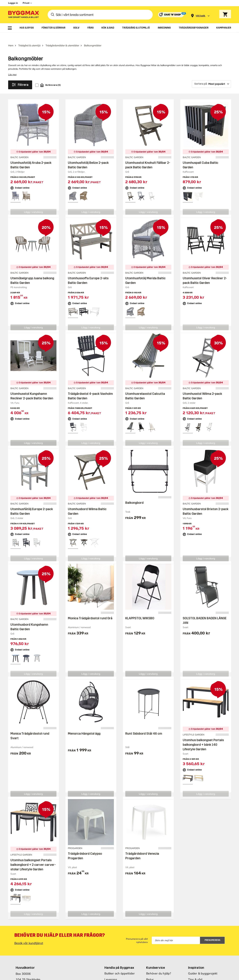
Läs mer (12, 66)
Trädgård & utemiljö (29, 37)
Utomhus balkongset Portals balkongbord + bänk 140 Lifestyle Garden (203, 736)
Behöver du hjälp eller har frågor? (60, 927)
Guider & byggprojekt (203, 965)
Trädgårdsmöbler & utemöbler (62, 37)
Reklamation (155, 977)
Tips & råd (195, 971)
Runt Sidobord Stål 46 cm (144, 725)
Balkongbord (134, 494)
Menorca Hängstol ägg (84, 725)
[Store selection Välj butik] (200, 16)
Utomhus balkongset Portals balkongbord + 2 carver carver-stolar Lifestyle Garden (33, 856)
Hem (11, 37)
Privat (26, 3)
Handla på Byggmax (119, 959)
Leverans (111, 971)
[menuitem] (10, 28)
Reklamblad (113, 977)
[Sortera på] (211, 76)
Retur (150, 971)
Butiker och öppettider (120, 965)
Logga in (13, 3)
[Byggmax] (23, 15)
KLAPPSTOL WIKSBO (140, 610)
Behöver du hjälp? (159, 965)
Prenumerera (212, 932)
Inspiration (196, 959)
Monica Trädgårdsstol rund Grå (90, 610)
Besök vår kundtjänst (29, 935)
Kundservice (156, 959)
